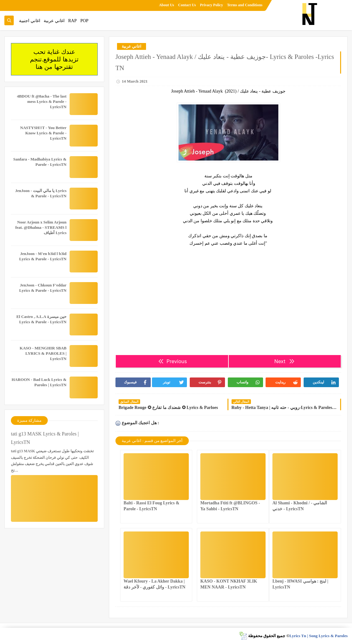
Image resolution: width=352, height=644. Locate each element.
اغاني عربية (54, 21)
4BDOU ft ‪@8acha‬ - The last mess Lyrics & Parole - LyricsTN (42, 101)
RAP (73, 21)
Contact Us (187, 5)
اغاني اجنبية (30, 21)
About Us (166, 5)
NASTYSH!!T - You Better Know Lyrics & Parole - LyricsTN (43, 133)
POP (84, 21)
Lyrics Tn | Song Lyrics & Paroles (318, 636)
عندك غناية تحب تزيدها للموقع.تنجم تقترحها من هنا (54, 59)
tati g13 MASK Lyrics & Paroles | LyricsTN (45, 438)
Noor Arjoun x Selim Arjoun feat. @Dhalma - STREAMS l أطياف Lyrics (41, 227)
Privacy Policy (212, 5)
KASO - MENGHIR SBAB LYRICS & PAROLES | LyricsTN (43, 353)
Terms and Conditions (245, 5)
